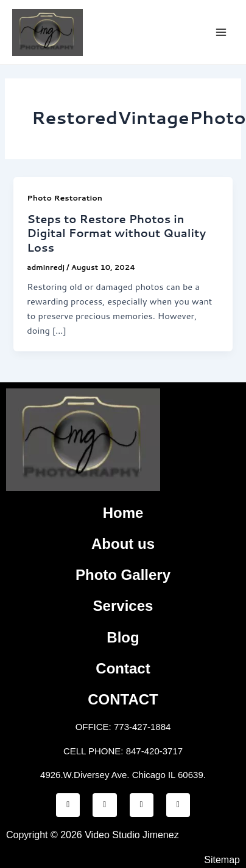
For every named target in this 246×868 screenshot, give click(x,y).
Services (123, 606)
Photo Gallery (123, 575)
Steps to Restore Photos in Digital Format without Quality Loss (116, 233)
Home (123, 513)
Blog (123, 637)
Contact (123, 668)
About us (123, 544)
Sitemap (222, 860)
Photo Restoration (65, 198)
